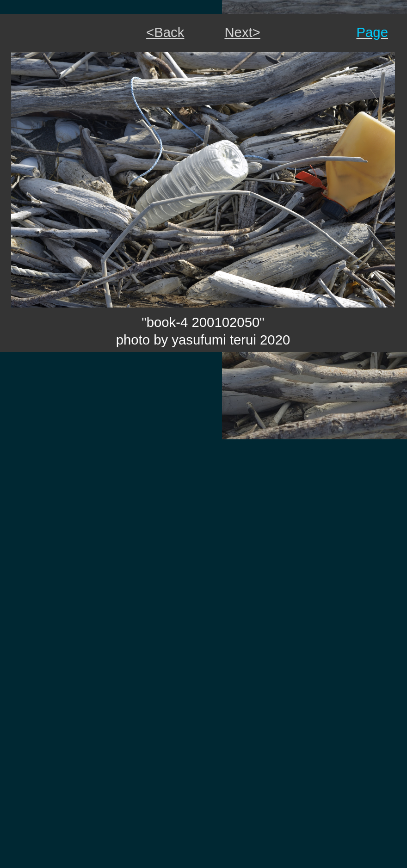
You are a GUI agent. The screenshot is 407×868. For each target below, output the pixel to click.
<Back (165, 32)
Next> (242, 32)
